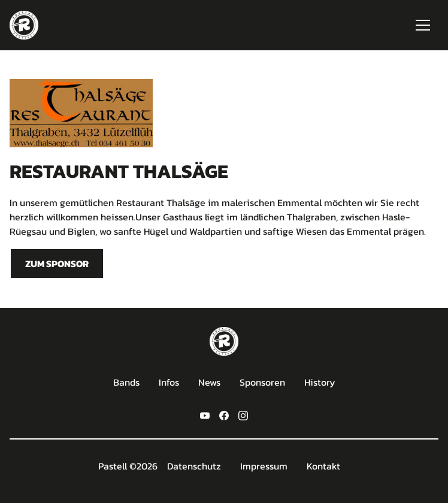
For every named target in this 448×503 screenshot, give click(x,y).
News (209, 382)
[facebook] (224, 414)
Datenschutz (194, 466)
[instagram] (243, 414)
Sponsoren (262, 382)
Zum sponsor (57, 263)
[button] (423, 25)
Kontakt (323, 466)
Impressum (264, 466)
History (320, 382)
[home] (24, 25)
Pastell (113, 466)
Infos (169, 382)
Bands (126, 382)
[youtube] (205, 414)
